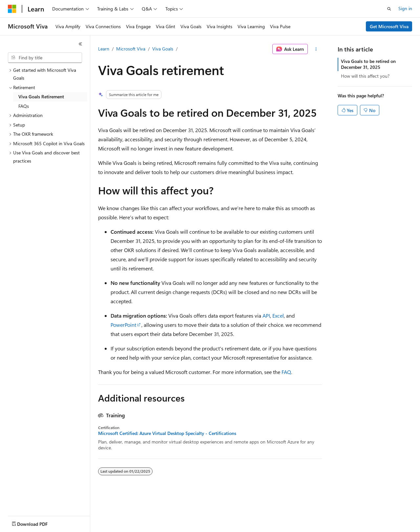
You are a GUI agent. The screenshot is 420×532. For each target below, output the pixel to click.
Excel (278, 315)
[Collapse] (80, 44)
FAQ (286, 372)
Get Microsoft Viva (389, 26)
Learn (104, 49)
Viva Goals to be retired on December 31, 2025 (368, 64)
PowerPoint (123, 325)
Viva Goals (163, 49)
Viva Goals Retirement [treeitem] (41, 97)
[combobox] (45, 58)
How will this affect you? (365, 76)
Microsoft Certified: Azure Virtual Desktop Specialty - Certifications (167, 433)
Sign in (405, 8)
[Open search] (389, 9)
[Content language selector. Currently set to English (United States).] (38, 522)
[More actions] (316, 49)
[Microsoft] (12, 9)
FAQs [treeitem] (24, 106)
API (266, 315)
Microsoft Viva (131, 49)
